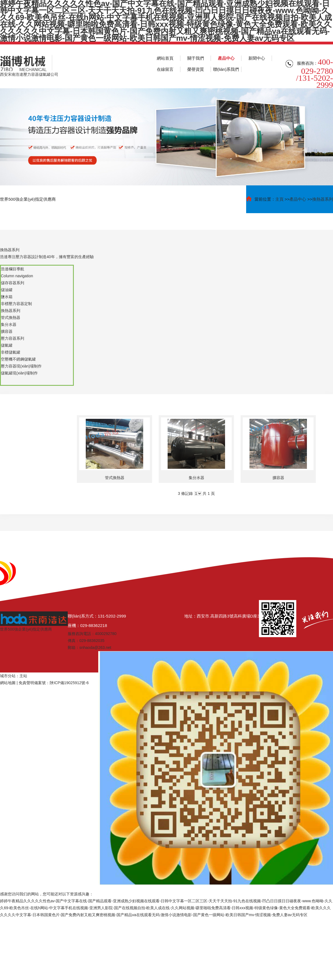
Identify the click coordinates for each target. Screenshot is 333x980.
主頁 (279, 199)
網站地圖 (8, 683)
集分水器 (196, 478)
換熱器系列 (323, 199)
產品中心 (298, 199)
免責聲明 (26, 683)
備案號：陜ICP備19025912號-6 (61, 683)
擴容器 (278, 478)
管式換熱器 (115, 478)
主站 (23, 676)
